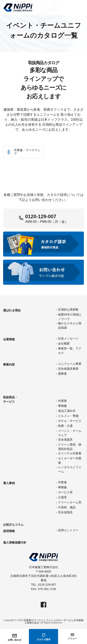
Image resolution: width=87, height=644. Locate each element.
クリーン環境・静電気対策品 (70, 447)
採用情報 (9, 531)
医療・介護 (65, 426)
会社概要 (64, 343)
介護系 (62, 497)
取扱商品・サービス (10, 399)
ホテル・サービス (70, 421)
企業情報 (9, 339)
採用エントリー (68, 530)
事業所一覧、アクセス (70, 351)
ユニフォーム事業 (70, 364)
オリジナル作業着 (70, 453)
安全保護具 (65, 440)
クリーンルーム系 (70, 502)
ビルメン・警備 (68, 416)
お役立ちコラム (13, 525)
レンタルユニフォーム (70, 469)
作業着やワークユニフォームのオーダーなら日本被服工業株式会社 (53, 621)
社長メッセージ (68, 338)
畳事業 (62, 374)
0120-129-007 (41, 216)
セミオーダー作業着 (70, 460)
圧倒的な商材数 (68, 309)
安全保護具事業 (68, 369)
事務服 (62, 406)
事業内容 (9, 365)
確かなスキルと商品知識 (70, 325)
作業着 (62, 401)
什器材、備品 (67, 507)
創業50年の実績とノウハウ (70, 317)
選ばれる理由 (12, 310)
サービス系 (65, 492)
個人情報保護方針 (15, 543)
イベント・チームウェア (70, 433)
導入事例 (9, 483)
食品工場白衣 (67, 411)
